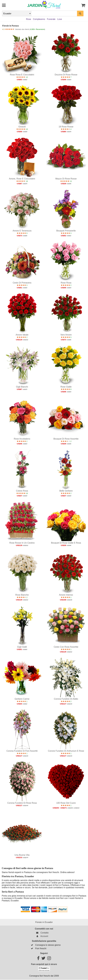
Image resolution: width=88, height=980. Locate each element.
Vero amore (66, 335)
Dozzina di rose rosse (66, 75)
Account (42, 936)
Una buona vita (22, 855)
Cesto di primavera (22, 283)
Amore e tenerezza (22, 231)
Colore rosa (22, 491)
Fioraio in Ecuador (44, 922)
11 (66, 181)
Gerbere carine (22, 699)
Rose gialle (66, 387)
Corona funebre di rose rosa (22, 803)
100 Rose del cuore (66, 803)
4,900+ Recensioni (37, 29)
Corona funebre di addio (66, 699)
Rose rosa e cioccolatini (22, 75)
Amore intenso (66, 595)
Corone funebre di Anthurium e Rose (66, 751)
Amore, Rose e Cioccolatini (22, 179)
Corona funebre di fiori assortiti (22, 751)
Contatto (42, 933)
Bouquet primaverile (66, 231)
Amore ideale (22, 335)
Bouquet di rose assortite (66, 439)
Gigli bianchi (22, 387)
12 (22, 77)
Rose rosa (66, 283)
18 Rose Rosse (66, 127)
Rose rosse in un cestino (22, 543)
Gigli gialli (22, 647)
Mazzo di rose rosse (66, 179)
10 (22, 129)
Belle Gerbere (66, 491)
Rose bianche (22, 595)
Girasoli (22, 127)
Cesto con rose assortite (66, 647)
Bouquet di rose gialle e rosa (66, 543)
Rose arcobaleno (22, 439)
